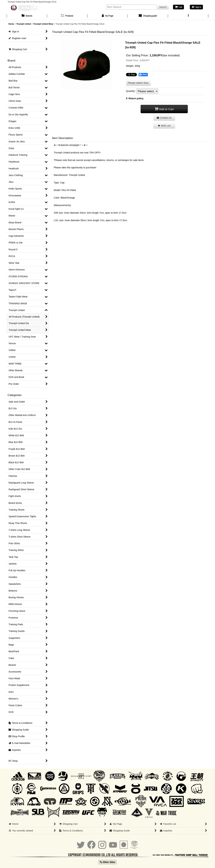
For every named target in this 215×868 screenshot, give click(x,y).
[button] (188, 16)
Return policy (135, 98)
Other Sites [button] (107, 862)
